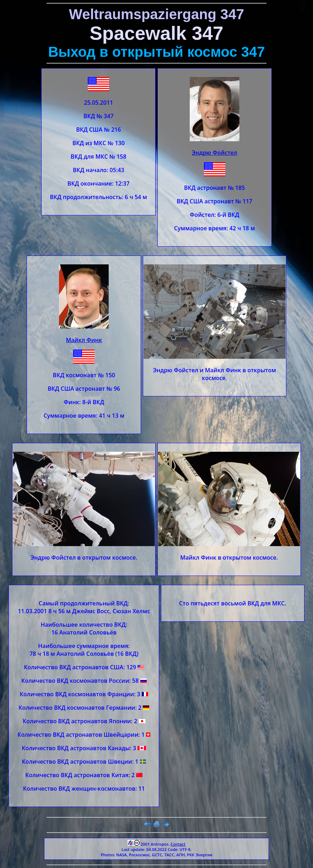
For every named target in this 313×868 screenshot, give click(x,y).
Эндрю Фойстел (214, 153)
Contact (178, 844)
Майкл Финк (84, 340)
